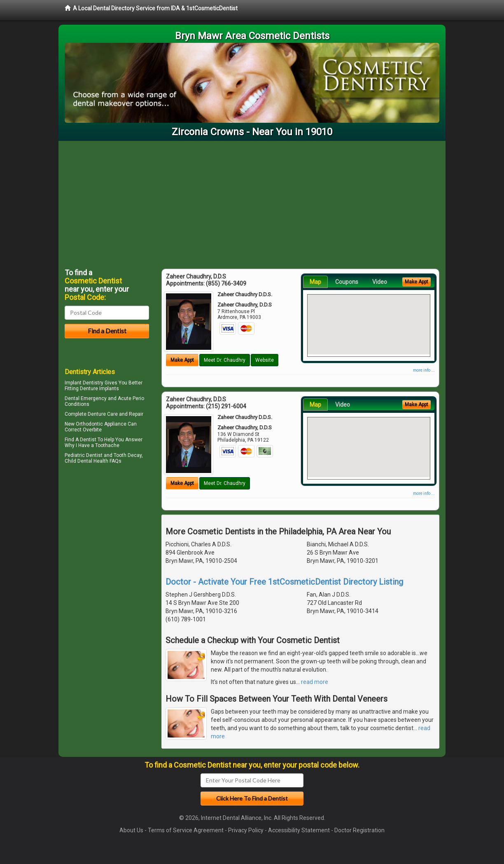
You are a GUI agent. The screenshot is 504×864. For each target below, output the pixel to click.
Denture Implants (99, 389)
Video (380, 282)
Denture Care (103, 414)
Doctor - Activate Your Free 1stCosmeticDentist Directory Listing (284, 582)
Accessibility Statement (299, 830)
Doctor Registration (359, 830)
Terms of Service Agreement (186, 830)
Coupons (347, 282)
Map (315, 282)
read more (315, 682)
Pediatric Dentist (84, 455)
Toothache (107, 445)
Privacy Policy (246, 830)
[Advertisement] (252, 203)
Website (265, 360)
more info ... (424, 370)
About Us (131, 830)
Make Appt (182, 360)
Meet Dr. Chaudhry (225, 360)
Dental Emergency (86, 398)
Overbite (92, 430)
